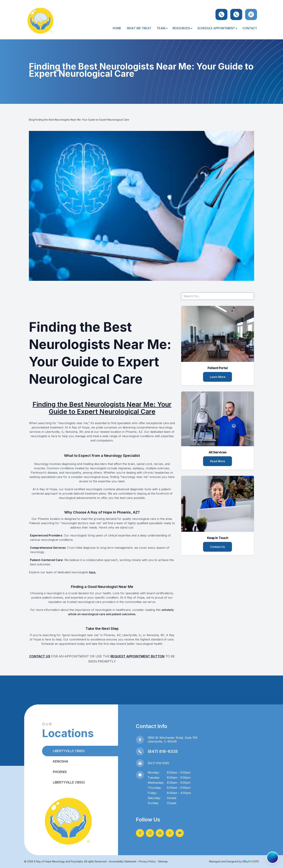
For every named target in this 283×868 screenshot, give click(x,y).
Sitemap (163, 861)
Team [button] (162, 28)
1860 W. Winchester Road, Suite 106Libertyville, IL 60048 (172, 740)
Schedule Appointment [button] (217, 28)
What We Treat (139, 28)
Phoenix (60, 772)
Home (117, 28)
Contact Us (217, 547)
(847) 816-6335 (163, 751)
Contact (250, 28)
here (92, 572)
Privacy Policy (147, 861)
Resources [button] (182, 28)
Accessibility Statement (123, 861)
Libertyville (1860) (69, 751)
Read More (218, 461)
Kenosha (61, 761)
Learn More (218, 377)
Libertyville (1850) (69, 782)
